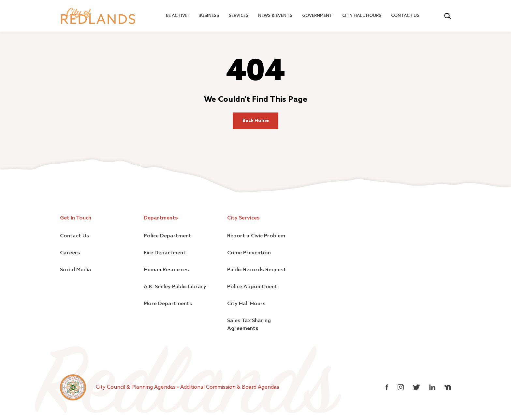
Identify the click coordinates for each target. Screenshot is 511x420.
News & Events (275, 16)
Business (209, 16)
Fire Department (165, 253)
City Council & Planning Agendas (136, 387)
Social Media (76, 270)
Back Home (256, 121)
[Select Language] (434, 16)
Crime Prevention (249, 253)
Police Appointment (252, 287)
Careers (70, 253)
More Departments (168, 304)
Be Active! (177, 16)
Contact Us (405, 16)
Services (239, 16)
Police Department (168, 236)
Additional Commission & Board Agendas (230, 387)
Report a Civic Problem (256, 236)
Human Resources (166, 270)
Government (317, 16)
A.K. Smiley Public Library (175, 287)
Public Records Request (257, 270)
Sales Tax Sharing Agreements (249, 325)
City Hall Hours (362, 16)
